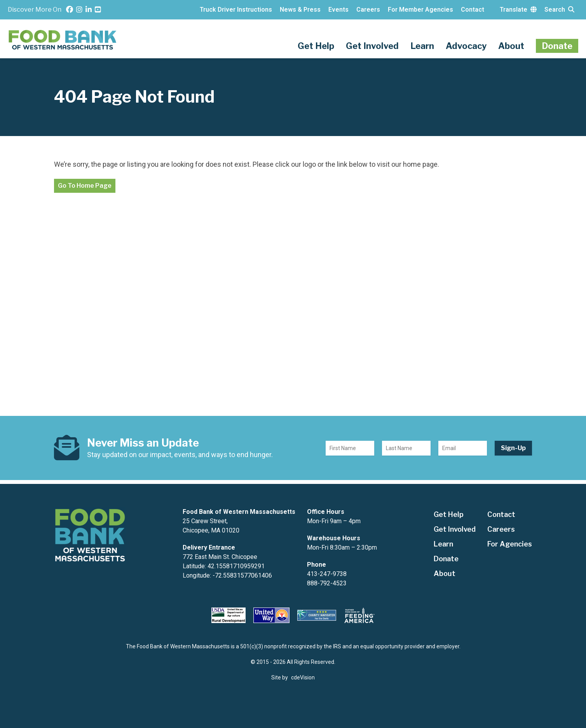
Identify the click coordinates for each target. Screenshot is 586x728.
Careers (368, 10)
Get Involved (372, 46)
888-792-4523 (327, 583)
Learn (422, 46)
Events (338, 10)
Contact (473, 10)
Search (559, 10)
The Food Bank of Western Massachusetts (63, 40)
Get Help (316, 46)
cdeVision (303, 677)
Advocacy (466, 46)
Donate (557, 46)
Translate (518, 10)
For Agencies (510, 544)
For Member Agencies (420, 10)
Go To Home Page (85, 186)
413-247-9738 (327, 574)
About (511, 46)
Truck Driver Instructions (236, 10)
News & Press (300, 10)
